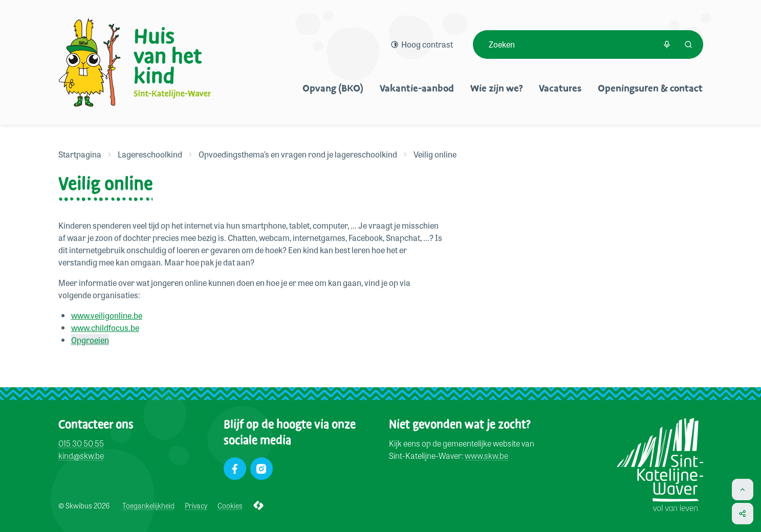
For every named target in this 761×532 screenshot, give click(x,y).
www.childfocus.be (105, 328)
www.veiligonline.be (107, 315)
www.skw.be (486, 456)
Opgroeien (90, 340)
